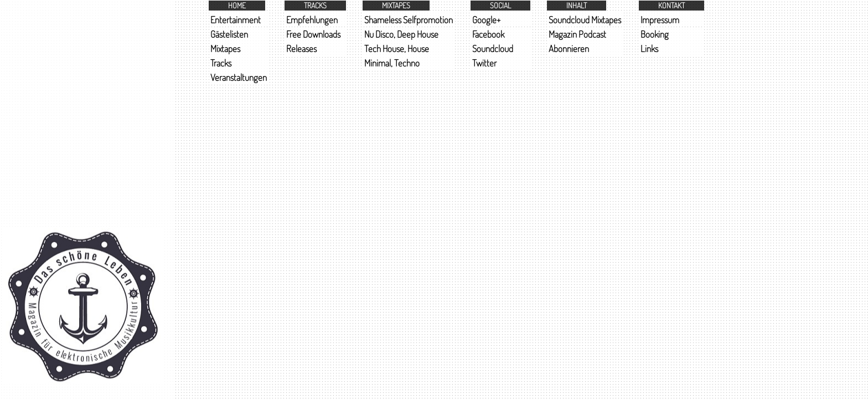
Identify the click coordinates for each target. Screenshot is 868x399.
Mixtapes (225, 48)
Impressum (660, 20)
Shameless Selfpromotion (409, 20)
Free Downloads (313, 34)
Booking (655, 34)
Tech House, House (397, 48)
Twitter (484, 63)
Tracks (221, 63)
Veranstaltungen (239, 77)
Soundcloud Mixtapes (585, 20)
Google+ (486, 20)
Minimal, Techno (392, 63)
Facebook (488, 34)
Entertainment (236, 20)
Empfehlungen (312, 20)
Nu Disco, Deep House (401, 34)
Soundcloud (493, 48)
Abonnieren (569, 48)
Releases (301, 48)
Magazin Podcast (577, 34)
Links (649, 48)
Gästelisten (229, 34)
